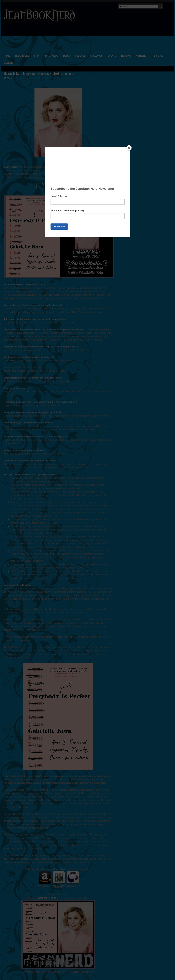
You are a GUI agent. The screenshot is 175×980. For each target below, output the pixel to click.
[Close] (129, 148)
